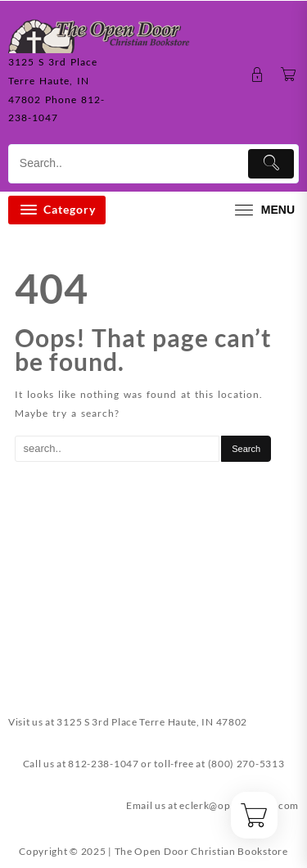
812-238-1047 (103, 764)
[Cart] (289, 75)
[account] (257, 75)
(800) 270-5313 (246, 764)
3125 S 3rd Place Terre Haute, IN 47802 (152, 722)
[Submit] (271, 164)
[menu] (263, 210)
